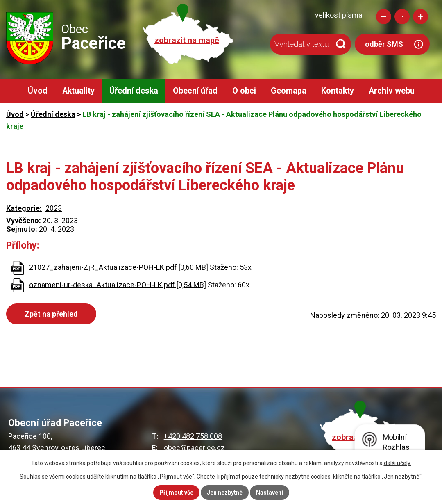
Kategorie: (24, 208)
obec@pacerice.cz (194, 448)
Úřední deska (134, 91)
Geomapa (289, 91)
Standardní (402, 17)
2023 (54, 208)
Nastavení (270, 493)
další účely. (398, 463)
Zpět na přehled (51, 314)
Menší (384, 17)
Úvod (38, 91)
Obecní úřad (195, 91)
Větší (420, 17)
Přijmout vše (176, 493)
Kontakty (338, 91)
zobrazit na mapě (187, 40)
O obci (244, 91)
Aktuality (78, 91)
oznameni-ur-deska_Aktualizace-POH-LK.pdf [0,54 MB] (118, 284)
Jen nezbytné (225, 493)
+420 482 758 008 (193, 436)
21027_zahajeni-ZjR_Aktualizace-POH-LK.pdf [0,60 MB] (119, 267)
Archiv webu (392, 91)
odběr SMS (384, 44)
